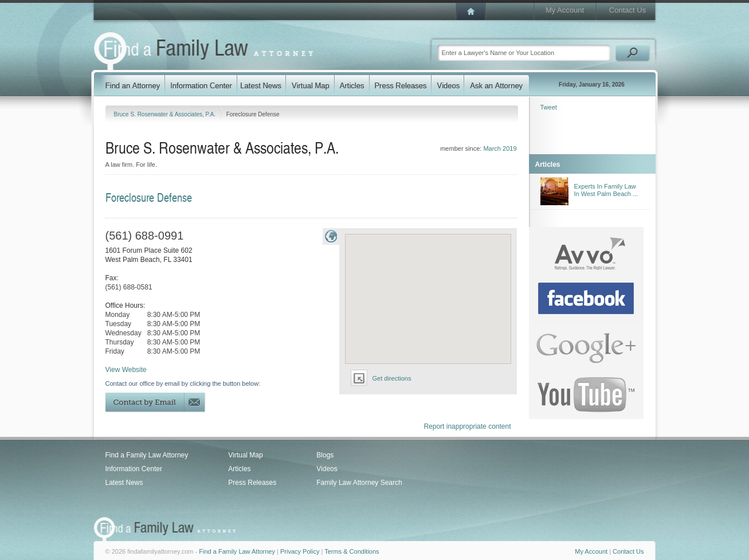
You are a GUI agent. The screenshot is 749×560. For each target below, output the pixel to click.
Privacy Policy (300, 551)
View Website (126, 370)
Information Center (134, 469)
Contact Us (628, 10)
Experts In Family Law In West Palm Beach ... (606, 190)
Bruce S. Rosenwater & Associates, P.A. (166, 114)
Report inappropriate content (467, 426)
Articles (239, 469)
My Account (565, 10)
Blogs (325, 455)
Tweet (549, 107)
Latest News (124, 483)
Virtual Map (245, 455)
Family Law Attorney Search (359, 483)
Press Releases (252, 483)
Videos (327, 469)
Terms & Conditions (352, 551)
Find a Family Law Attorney (147, 455)
